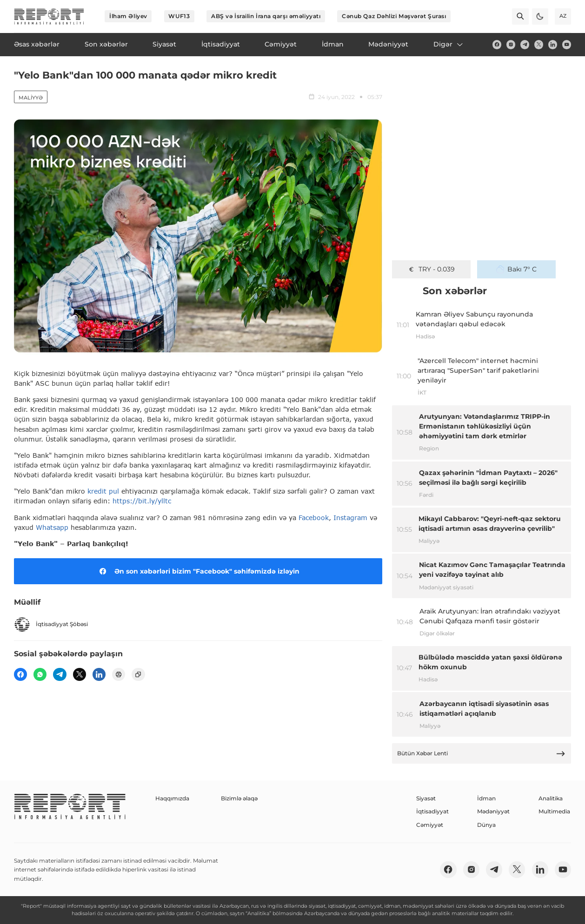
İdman (486, 798)
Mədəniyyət (493, 811)
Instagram (352, 518)
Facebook (314, 518)
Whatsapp (52, 527)
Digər (449, 44)
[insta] (511, 44)
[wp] (40, 674)
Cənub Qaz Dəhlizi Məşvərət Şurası (394, 16)
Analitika (551, 798)
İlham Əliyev (128, 16)
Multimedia (554, 811)
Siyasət (426, 798)
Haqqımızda (172, 798)
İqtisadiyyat (432, 811)
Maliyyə (31, 98)
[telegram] (525, 44)
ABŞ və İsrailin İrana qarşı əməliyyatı (266, 16)
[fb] (497, 44)
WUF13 (179, 16)
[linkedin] (553, 44)
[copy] (138, 674)
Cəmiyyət (430, 825)
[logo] (49, 16)
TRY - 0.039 (431, 269)
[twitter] (539, 44)
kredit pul (103, 491)
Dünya (486, 825)
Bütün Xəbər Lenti (481, 754)
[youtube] (567, 44)
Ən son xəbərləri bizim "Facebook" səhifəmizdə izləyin (198, 571)
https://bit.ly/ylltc (142, 501)
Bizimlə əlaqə (239, 798)
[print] (119, 674)
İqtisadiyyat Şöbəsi (51, 624)
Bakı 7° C (516, 269)
